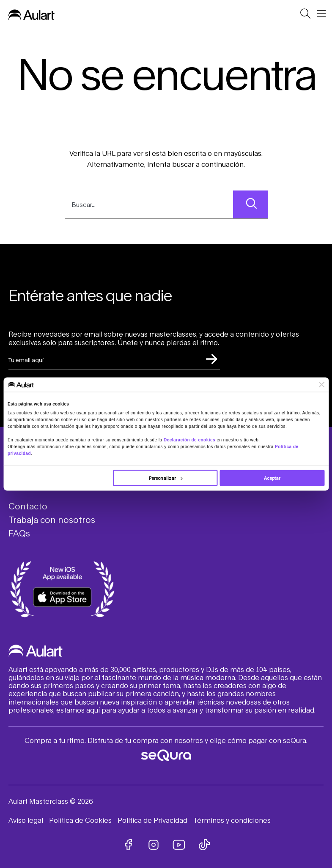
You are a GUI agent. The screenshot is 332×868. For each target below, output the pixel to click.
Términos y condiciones (232, 820)
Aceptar (272, 478)
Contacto (28, 506)
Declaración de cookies (189, 440)
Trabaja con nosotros (52, 520)
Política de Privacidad (152, 820)
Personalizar (166, 478)
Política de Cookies (80, 820)
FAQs (19, 533)
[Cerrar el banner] (321, 384)
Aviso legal (26, 820)
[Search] (250, 204)
